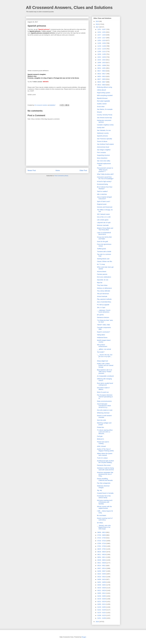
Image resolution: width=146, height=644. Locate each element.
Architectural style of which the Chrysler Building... (105, 462)
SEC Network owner (103, 214)
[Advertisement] (57, 52)
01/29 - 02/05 (102, 607)
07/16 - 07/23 (102, 541)
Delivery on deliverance (104, 288)
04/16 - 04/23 (102, 577)
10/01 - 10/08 (102, 65)
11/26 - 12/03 (102, 43)
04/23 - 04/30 (102, 574)
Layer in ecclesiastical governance (104, 233)
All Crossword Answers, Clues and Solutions (69, 8)
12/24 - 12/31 (102, 32)
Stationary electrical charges (103, 487)
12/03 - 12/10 (102, 40)
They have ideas (102, 285)
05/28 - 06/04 (102, 560)
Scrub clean (101, 107)
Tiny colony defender (104, 291)
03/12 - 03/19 (102, 590)
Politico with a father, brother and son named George (105, 365)
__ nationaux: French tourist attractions (104, 311)
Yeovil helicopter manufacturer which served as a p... (104, 406)
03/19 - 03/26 (102, 588)
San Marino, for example (105, 109)
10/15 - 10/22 (102, 60)
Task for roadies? (102, 191)
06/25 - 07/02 (102, 549)
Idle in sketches (102, 194)
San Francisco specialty (105, 139)
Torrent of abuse (102, 141)
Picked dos (100, 427)
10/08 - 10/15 (102, 63)
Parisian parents (102, 274)
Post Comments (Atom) (61, 176)
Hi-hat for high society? (104, 181)
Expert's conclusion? (104, 332)
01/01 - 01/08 (102, 618)
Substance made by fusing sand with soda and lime (105, 469)
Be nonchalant (102, 515)
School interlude (102, 296)
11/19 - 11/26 (102, 46)
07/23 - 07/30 (102, 538)
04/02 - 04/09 (102, 582)
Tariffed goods (101, 249)
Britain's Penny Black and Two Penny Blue (105, 229)
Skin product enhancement (102, 346)
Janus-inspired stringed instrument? (104, 198)
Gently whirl (101, 128)
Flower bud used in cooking (103, 443)
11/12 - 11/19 (102, 49)
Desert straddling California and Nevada (105, 480)
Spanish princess (102, 136)
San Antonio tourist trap (104, 118)
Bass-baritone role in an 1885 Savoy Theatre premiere (105, 372)
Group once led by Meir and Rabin (104, 238)
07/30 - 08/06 (102, 535)
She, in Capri (101, 308)
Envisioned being (102, 184)
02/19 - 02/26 (102, 599)
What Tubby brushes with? (105, 174)
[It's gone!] (100, 315)
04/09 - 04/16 (102, 579)
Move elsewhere (102, 158)
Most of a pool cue (103, 392)
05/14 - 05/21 (102, 566)
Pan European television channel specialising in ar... (105, 397)
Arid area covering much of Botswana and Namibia (105, 502)
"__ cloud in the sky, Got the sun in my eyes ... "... (105, 356)
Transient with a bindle (104, 252)
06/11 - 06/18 (102, 554)
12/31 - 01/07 (102, 29)
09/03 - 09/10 (102, 76)
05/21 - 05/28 (102, 563)
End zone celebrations (104, 277)
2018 (97, 24)
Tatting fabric (101, 335)
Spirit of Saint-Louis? (104, 201)
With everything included (105, 95)
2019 (97, 21)
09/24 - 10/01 (102, 68)
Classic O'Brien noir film (105, 261)
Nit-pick (99, 112)
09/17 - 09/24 (102, 71)
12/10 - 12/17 (102, 38)
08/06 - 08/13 (102, 532)
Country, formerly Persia (105, 115)
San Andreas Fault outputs (105, 144)
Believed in (101, 439)
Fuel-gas (100, 436)
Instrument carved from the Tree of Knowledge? (105, 178)
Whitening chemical (103, 413)
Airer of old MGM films (104, 302)
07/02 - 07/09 (102, 546)
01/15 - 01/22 (102, 613)
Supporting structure (103, 155)
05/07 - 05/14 (102, 568)
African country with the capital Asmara (104, 507)
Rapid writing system (104, 93)
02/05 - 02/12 (102, 604)
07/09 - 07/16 (102, 543)
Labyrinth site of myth (104, 223)
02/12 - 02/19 (102, 602)
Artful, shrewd (101, 446)
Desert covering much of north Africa (105, 519)
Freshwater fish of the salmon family (104, 497)
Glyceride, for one (103, 280)
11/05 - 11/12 (102, 52)
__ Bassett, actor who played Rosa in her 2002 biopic (104, 527)
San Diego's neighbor (104, 150)
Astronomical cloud (103, 147)
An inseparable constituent (105, 376)
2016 (97, 622)
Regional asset (102, 204)
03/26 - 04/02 (102, 585)
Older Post (83, 170)
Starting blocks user (103, 259)
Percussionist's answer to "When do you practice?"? (105, 170)
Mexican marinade (103, 225)
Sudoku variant (102, 104)
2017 (97, 27)
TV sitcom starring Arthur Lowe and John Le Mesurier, (105, 432)
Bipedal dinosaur (102, 98)
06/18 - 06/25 (102, 552)
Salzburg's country (103, 133)
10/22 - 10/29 (102, 57)
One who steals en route (105, 410)
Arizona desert (102, 272)
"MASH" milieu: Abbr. (104, 325)
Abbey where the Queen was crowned (105, 454)
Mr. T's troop (101, 264)
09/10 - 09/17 (102, 74)
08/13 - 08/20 (102, 85)
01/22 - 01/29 (102, 610)
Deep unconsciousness (104, 401)
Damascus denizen (103, 317)
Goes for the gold (102, 241)
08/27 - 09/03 (102, 79)
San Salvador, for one (104, 130)
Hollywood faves (102, 338)
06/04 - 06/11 (102, 557)
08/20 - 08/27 (102, 82)
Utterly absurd (101, 90)
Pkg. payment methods (104, 299)
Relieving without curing (105, 87)
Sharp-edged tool (102, 361)
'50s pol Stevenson (103, 294)
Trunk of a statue (102, 458)
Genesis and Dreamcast (105, 207)
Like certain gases (103, 220)
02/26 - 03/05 (102, 596)
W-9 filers (100, 523)
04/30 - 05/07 (102, 571)
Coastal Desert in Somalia (105, 493)
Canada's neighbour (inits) (105, 125)
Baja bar (100, 283)
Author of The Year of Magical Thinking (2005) (105, 450)
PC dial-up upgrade (103, 305)
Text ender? (101, 352)
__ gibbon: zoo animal (104, 349)
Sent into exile (101, 420)
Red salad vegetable (104, 101)
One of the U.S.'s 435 (104, 217)
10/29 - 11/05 (102, 54)
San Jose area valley (104, 161)
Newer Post (32, 170)
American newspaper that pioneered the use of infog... (105, 474)
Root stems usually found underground (105, 384)
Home (58, 170)
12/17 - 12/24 (102, 35)
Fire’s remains (101, 152)
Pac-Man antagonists (104, 483)
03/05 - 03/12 (102, 593)
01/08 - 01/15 (102, 615)
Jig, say (99, 490)
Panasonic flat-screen (104, 465)
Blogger (84, 637)
